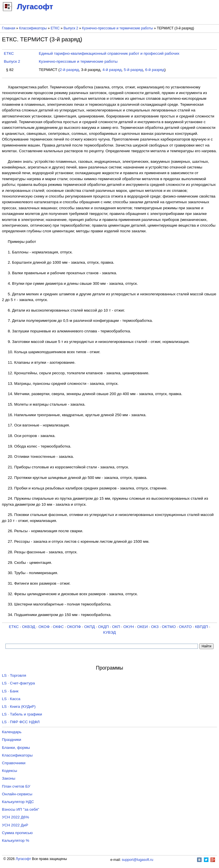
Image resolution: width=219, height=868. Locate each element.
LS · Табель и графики (22, 714)
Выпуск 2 (71, 28)
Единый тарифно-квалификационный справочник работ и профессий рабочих (109, 53)
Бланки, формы (16, 748)
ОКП (116, 627)
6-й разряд (155, 70)
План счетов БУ (16, 786)
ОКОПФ (74, 627)
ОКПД (89, 627)
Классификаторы (33, 28)
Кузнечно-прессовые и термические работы (118, 28)
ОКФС (58, 627)
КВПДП (202, 627)
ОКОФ (44, 627)
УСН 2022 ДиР (15, 825)
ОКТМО (169, 627)
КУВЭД (109, 632)
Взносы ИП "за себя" (21, 809)
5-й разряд (133, 70)
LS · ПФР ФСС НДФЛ (21, 722)
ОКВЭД (29, 627)
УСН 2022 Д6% (16, 817)
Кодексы (10, 771)
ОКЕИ (142, 627)
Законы (9, 778)
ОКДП (103, 627)
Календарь (12, 732)
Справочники (14, 763)
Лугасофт (23, 859)
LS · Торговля (14, 675)
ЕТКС (55, 28)
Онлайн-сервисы (17, 794)
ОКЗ (155, 627)
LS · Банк (10, 691)
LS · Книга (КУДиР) (19, 707)
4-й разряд (112, 70)
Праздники (12, 740)
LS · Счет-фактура (19, 683)
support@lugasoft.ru (137, 860)
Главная (9, 28)
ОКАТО (185, 627)
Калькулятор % (16, 840)
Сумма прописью (17, 833)
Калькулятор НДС (18, 802)
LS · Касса (11, 699)
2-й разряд (69, 70)
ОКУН (129, 627)
